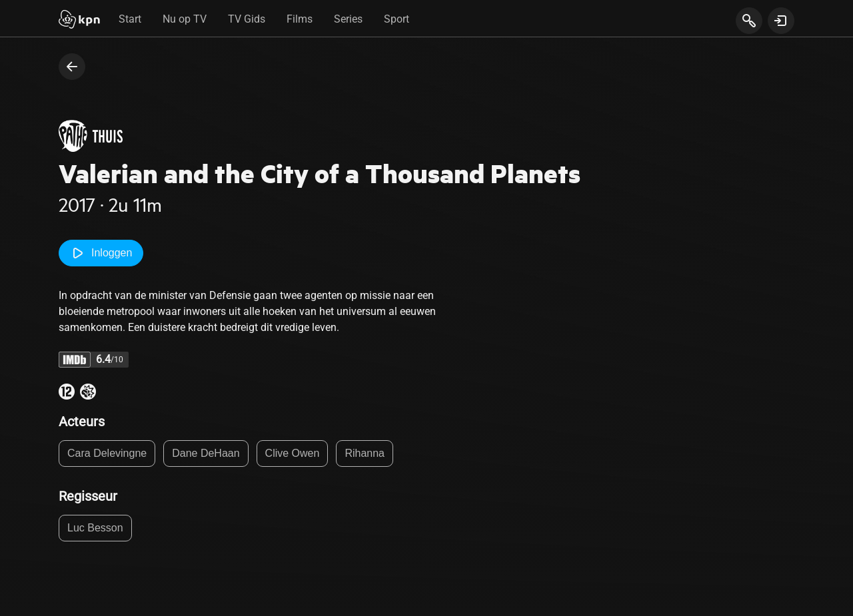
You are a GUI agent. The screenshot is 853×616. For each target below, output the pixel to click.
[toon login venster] (781, 21)
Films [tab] (300, 19)
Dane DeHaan (206, 453)
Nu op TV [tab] (185, 19)
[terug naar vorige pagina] (72, 67)
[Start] (79, 21)
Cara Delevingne (107, 453)
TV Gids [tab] (247, 19)
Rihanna (365, 453)
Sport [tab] (397, 19)
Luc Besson (95, 528)
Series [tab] (348, 19)
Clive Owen (293, 453)
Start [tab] (130, 19)
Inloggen (101, 253)
